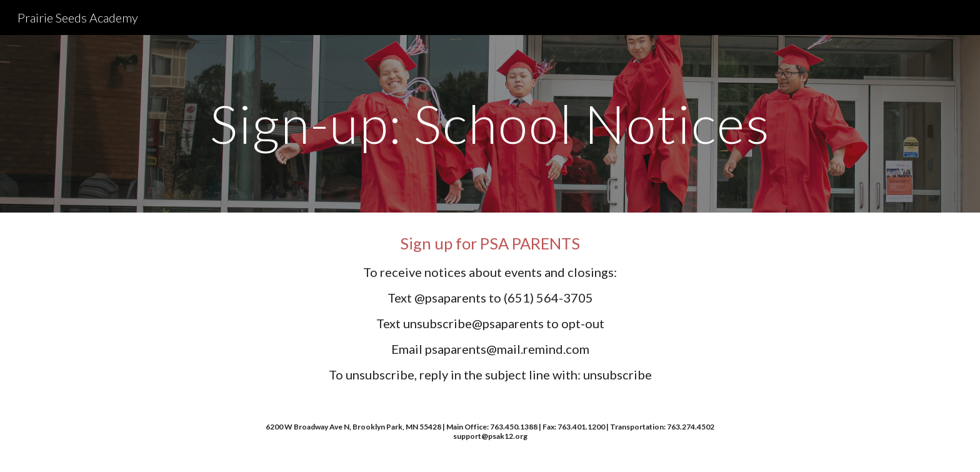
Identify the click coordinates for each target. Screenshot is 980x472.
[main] (490, 123)
